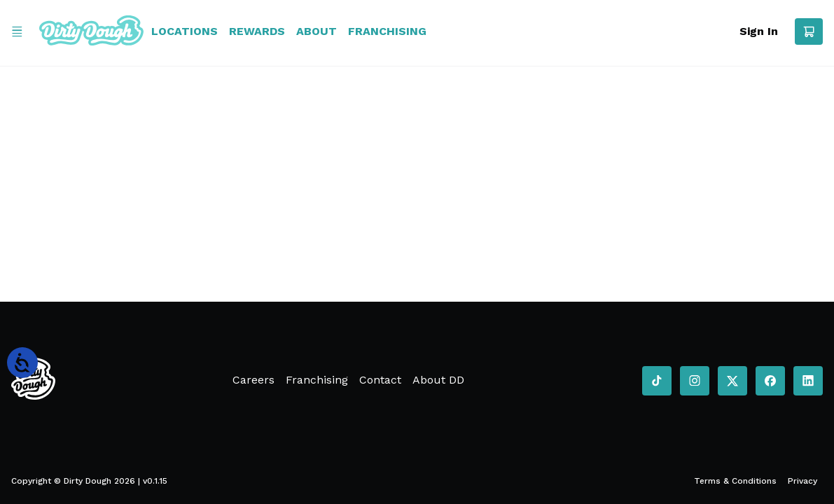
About (317, 31)
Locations (185, 31)
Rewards (257, 31)
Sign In (759, 31)
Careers (253, 380)
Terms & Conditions (735, 481)
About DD (438, 380)
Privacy (802, 481)
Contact (380, 380)
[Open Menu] (17, 32)
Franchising (387, 31)
